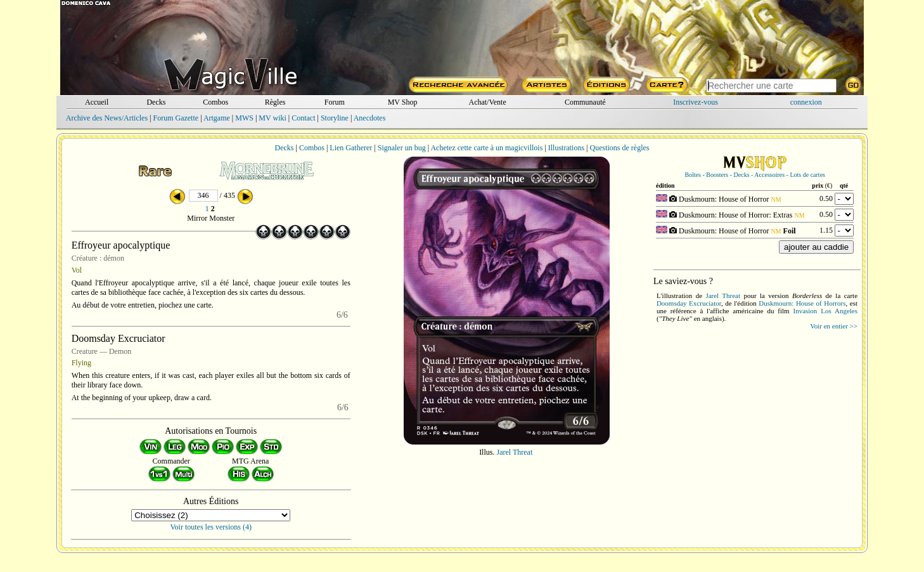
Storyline (335, 118)
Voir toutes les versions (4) (211, 527)
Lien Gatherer (351, 148)
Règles (275, 102)
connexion (806, 102)
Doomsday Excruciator (689, 303)
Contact (303, 118)
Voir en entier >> (834, 326)
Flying (81, 363)
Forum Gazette (176, 118)
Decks (156, 102)
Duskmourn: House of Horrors (802, 303)
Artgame (217, 118)
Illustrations (566, 148)
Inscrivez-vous (696, 102)
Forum (335, 102)
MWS (244, 118)
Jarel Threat (514, 452)
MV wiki (272, 118)
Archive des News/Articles (107, 118)
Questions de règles (620, 148)
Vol (77, 270)
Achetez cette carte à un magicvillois (486, 148)
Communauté (585, 102)
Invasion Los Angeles (825, 311)
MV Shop (403, 102)
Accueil (97, 102)
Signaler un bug (402, 148)
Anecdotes (370, 118)
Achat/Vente (487, 102)
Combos (215, 102)
